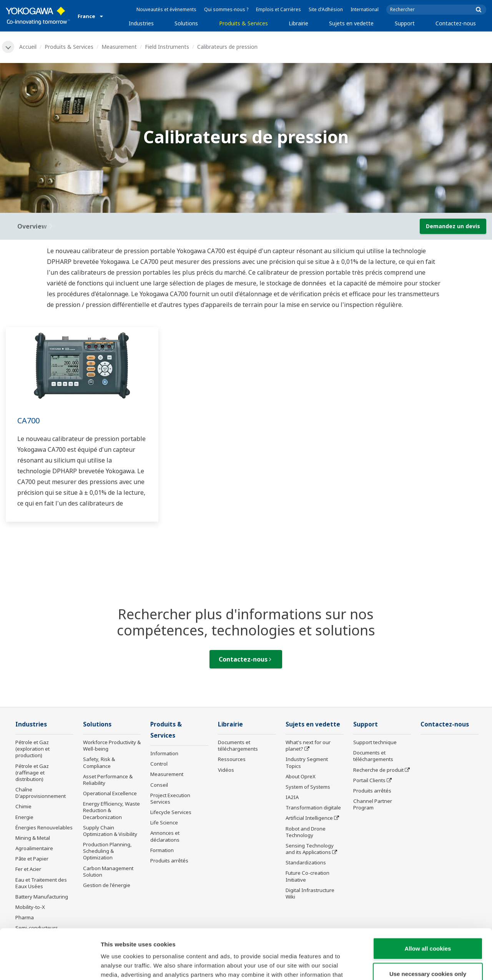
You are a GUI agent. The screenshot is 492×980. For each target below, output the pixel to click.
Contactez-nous (456, 23)
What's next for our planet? (308, 745)
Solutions (186, 23)
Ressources (232, 759)
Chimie (23, 806)
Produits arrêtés (169, 861)
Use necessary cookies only (428, 924)
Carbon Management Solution (108, 871)
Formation (162, 850)
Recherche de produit (378, 770)
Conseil (159, 785)
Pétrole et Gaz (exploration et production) (32, 749)
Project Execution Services (170, 798)
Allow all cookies (428, 898)
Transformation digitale (313, 808)
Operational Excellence (110, 793)
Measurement (119, 47)
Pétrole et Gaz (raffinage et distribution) (32, 773)
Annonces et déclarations (165, 836)
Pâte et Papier (32, 859)
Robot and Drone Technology (306, 832)
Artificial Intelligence (309, 818)
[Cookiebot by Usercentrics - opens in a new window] (50, 965)
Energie (24, 817)
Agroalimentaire (34, 848)
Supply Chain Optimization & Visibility (110, 831)
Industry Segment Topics (307, 762)
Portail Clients (369, 780)
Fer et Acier (28, 869)
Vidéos (226, 770)
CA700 (28, 420)
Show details (403, 965)
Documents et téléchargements (238, 745)
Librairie (298, 23)
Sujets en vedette (351, 23)
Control (159, 764)
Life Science (164, 822)
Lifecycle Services (171, 812)
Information (164, 753)
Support (405, 23)
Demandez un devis (453, 226)
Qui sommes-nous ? (226, 9)
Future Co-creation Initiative (307, 876)
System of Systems (308, 787)
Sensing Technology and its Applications (310, 849)
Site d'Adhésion (326, 9)
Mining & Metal (33, 838)
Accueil (28, 47)
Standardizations (306, 862)
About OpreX (301, 776)
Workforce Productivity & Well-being (112, 745)
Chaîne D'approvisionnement (41, 793)
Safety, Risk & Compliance (99, 762)
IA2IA (292, 797)
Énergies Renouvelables (44, 827)
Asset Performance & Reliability (108, 780)
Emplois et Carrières (278, 9)
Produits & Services (244, 23)
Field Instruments (167, 47)
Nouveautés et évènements (166, 9)
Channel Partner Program (373, 804)
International (365, 9)
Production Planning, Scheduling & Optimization (107, 851)
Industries (141, 23)
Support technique (375, 742)
